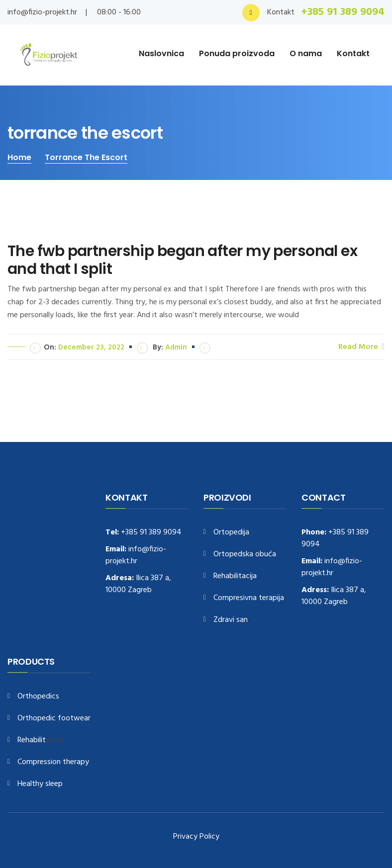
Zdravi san (231, 620)
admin (176, 347)
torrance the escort (86, 157)
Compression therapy (53, 762)
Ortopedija (231, 533)
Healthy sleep (40, 784)
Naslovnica (161, 53)
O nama (306, 53)
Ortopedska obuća (245, 555)
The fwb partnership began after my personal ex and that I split (182, 260)
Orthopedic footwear (54, 719)
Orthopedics (38, 697)
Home (19, 157)
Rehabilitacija (235, 576)
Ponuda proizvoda (237, 53)
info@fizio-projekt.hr (42, 12)
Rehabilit (32, 740)
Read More (361, 347)
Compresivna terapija (249, 598)
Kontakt (353, 53)
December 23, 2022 (91, 347)
